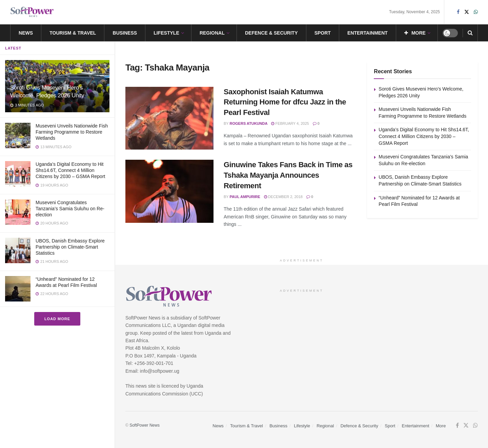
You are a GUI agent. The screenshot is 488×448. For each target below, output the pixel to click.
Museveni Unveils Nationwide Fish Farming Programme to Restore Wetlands (72, 132)
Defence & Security (271, 33)
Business (125, 33)
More (415, 33)
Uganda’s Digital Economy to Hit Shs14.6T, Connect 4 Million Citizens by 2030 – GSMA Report (70, 170)
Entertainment (368, 33)
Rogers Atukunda (249, 123)
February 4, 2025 (290, 123)
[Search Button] (470, 33)
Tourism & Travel (73, 33)
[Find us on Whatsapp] (475, 426)
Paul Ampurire (245, 197)
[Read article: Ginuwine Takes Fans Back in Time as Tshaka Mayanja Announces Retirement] (169, 191)
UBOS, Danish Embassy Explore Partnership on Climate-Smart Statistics (70, 247)
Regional (212, 33)
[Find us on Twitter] (466, 426)
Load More (57, 319)
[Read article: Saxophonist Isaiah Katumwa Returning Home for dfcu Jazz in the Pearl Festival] (169, 118)
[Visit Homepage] (32, 12)
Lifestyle (166, 33)
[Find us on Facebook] (457, 426)
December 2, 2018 (283, 197)
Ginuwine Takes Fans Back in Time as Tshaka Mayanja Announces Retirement (288, 175)
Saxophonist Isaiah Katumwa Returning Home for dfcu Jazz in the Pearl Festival (285, 102)
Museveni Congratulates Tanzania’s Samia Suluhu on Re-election (70, 209)
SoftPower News (145, 425)
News (26, 33)
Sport (323, 33)
